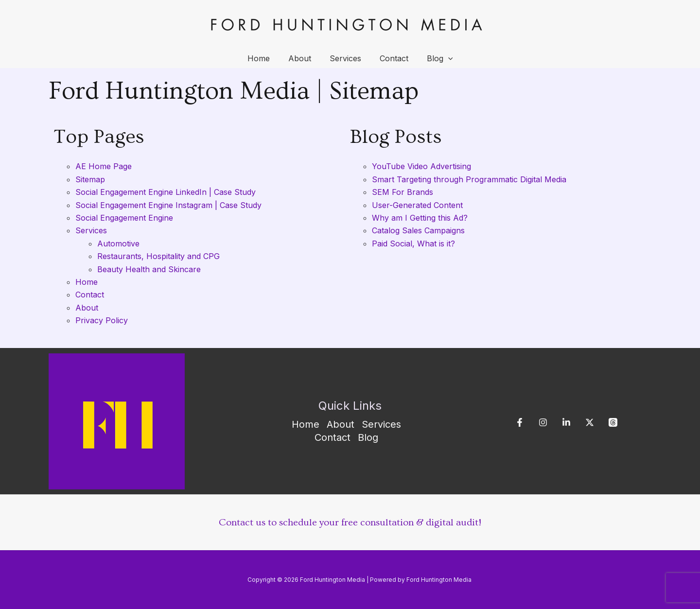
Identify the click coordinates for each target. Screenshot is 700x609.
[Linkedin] (566, 422)
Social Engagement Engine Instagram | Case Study (168, 205)
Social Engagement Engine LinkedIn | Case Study (166, 192)
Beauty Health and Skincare (149, 269)
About (303, 58)
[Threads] (613, 422)
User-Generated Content (417, 205)
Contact (391, 58)
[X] (590, 422)
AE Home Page (104, 166)
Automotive (118, 244)
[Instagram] (543, 422)
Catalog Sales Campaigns (418, 230)
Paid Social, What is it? (413, 244)
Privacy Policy (102, 320)
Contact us (242, 522)
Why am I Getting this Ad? (420, 218)
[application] (442, 58)
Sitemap (90, 179)
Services (345, 58)
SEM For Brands (402, 192)
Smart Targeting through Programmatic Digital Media (469, 179)
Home (264, 58)
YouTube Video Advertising (421, 166)
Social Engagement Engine (124, 218)
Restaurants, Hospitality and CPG (158, 256)
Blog (434, 58)
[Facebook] (520, 422)
